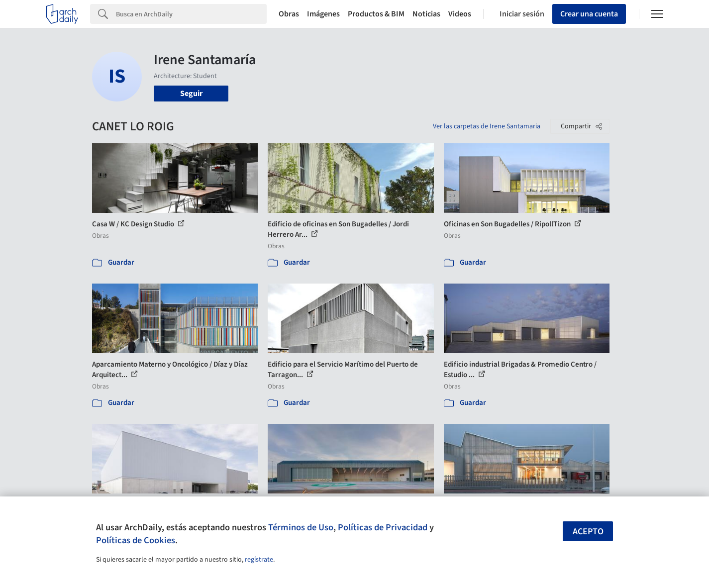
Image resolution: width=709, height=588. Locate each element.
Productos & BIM (376, 14)
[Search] (191, 14)
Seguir (191, 94)
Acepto (588, 532)
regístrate (259, 560)
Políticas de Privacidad (383, 527)
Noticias (426, 14)
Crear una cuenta (589, 14)
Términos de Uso (301, 527)
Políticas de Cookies (136, 540)
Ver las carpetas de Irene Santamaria (487, 126)
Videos (460, 14)
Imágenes (323, 14)
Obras (289, 14)
